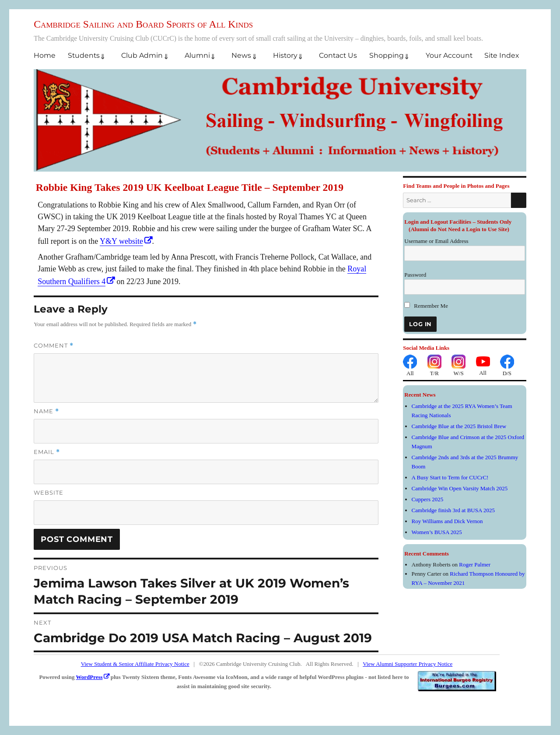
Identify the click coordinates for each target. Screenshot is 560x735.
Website (49, 492)
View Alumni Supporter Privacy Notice (408, 664)
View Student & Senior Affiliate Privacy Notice (135, 664)
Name (46, 411)
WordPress (89, 677)
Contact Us (338, 55)
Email (47, 452)
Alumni (197, 55)
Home (45, 55)
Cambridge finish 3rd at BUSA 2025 (453, 510)
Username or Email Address (436, 241)
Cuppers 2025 (428, 499)
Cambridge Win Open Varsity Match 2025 (460, 488)
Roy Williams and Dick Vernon (447, 521)
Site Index (502, 55)
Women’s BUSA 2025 (437, 532)
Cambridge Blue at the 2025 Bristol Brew (459, 426)
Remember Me (426, 306)
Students (84, 55)
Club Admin (142, 55)
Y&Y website (121, 241)
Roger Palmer (475, 564)
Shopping (387, 55)
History (285, 55)
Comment (54, 346)
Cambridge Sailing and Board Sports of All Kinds (143, 24)
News (241, 55)
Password (415, 275)
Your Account (449, 55)
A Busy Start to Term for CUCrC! (450, 477)
